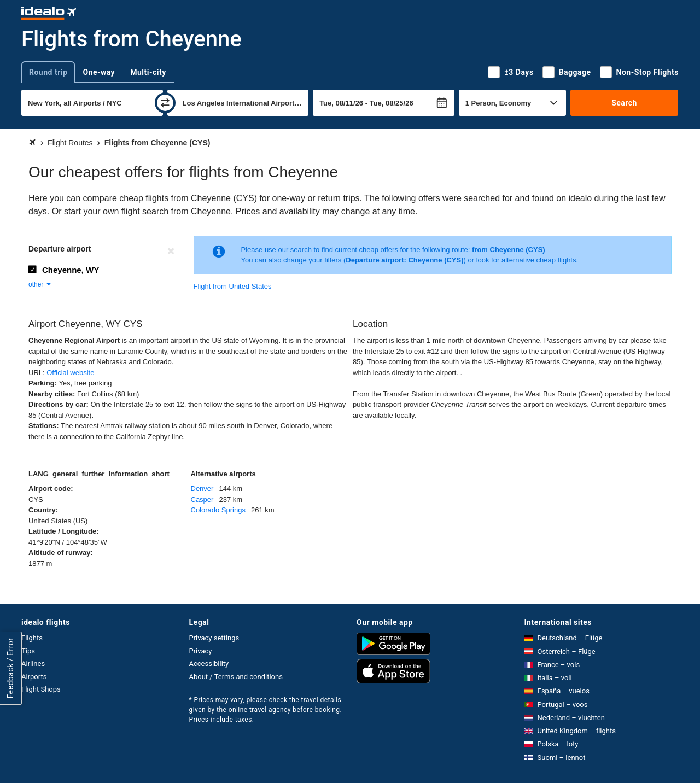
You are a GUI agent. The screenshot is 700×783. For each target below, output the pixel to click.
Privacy (201, 651)
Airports (34, 677)
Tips (28, 651)
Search (624, 103)
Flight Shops (41, 689)
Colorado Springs (218, 510)
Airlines (33, 664)
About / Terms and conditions (236, 677)
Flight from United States (233, 286)
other (40, 284)
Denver (202, 489)
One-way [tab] (99, 72)
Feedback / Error (10, 668)
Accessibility (209, 664)
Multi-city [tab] (148, 72)
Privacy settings (214, 638)
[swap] (165, 103)
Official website (70, 373)
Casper (202, 499)
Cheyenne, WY (71, 270)
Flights (32, 638)
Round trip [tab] (48, 72)
